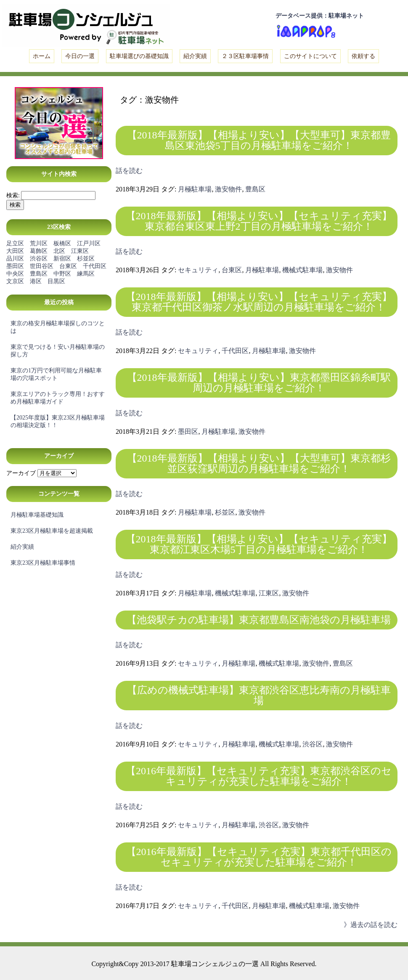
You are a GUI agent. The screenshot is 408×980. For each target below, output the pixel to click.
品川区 (15, 259)
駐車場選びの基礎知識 (139, 56)
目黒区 (56, 281)
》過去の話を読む (371, 925)
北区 (59, 251)
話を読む (129, 171)
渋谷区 (39, 259)
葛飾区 (39, 251)
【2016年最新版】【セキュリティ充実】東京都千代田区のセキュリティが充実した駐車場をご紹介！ (259, 857)
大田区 (15, 251)
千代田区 (95, 266)
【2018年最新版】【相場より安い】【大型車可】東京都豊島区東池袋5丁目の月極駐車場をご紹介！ (259, 140)
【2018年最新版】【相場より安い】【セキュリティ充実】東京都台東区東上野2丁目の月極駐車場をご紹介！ (259, 221)
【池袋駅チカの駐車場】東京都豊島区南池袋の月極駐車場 (259, 620)
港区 (36, 281)
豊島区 (39, 274)
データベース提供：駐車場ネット (320, 16)
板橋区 (62, 243)
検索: (13, 195)
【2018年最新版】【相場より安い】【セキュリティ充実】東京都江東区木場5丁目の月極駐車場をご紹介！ (259, 544)
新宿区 (62, 259)
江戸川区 (89, 243)
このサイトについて (310, 56)
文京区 (15, 281)
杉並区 (86, 259)
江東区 (80, 251)
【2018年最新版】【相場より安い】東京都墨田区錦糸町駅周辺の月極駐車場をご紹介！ (259, 383)
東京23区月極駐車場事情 (43, 563)
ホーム (42, 56)
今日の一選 (80, 56)
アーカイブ (21, 473)
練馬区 (86, 274)
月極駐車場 (195, 189)
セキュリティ (198, 270)
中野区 (62, 274)
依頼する (363, 56)
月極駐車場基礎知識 (37, 515)
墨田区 (15, 266)
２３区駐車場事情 (245, 56)
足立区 (15, 243)
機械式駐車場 (302, 270)
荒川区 (39, 243)
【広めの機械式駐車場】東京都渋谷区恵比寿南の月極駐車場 (259, 695)
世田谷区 (42, 266)
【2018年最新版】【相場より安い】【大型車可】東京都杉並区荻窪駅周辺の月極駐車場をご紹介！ (259, 463)
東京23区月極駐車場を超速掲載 (52, 531)
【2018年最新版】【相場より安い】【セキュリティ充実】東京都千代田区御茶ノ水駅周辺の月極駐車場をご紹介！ (259, 302)
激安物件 (228, 189)
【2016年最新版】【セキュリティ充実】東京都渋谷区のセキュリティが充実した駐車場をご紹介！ (259, 776)
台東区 (68, 266)
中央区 (15, 274)
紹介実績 (195, 56)
